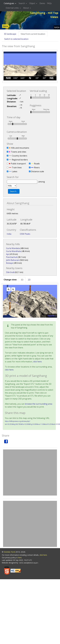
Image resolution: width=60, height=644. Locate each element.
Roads (37, 164)
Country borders (20, 156)
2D (29, 280)
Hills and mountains (20, 148)
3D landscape (10, 34)
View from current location (33, 34)
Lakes (15, 171)
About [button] (26, 8)
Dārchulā (10, 272)
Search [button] (22, 3)
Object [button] (32, 3)
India (9, 234)
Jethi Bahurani (13, 260)
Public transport (18, 164)
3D (22, 280)
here (20, 558)
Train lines (17, 168)
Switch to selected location (16, 39)
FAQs (49, 3)
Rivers (37, 168)
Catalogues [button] (9, 3)
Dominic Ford (9, 552)
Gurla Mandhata (14, 251)
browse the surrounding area (39, 404)
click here (37, 362)
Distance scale (37, 171)
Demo (42, 3)
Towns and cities (19, 152)
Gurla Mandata (13, 248)
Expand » (52, 316)
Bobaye (10, 263)
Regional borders (20, 160)
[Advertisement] (23, 472)
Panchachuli (12, 257)
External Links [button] (12, 8)
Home (6, 26)
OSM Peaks (25, 234)
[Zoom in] (9, 289)
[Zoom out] (13, 289)
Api (8, 254)
